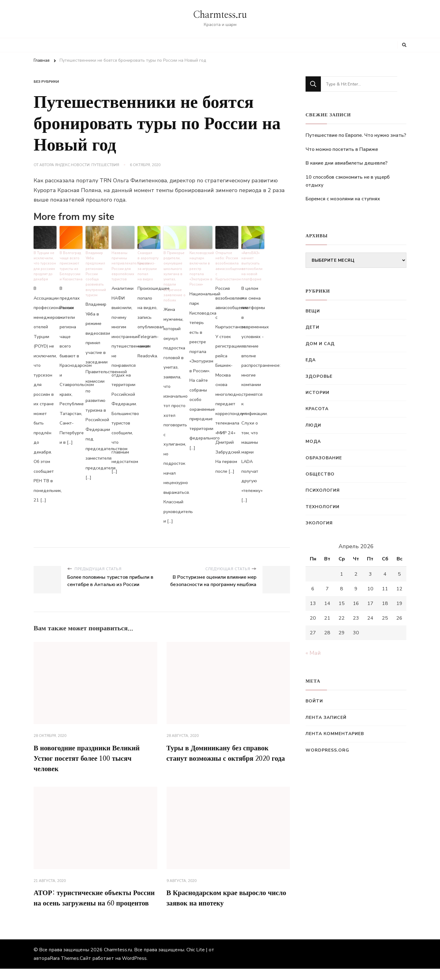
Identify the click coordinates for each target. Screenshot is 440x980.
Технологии (323, 507)
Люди (313, 425)
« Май (313, 653)
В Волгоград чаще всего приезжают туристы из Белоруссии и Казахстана (71, 265)
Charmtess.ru (220, 15)
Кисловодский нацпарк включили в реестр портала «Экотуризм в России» (201, 267)
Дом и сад (320, 344)
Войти (314, 701)
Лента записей (326, 718)
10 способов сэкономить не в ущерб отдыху (348, 181)
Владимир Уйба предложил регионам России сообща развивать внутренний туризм (95, 272)
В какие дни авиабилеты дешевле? (346, 163)
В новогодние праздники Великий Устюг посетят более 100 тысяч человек (90, 757)
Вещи (313, 311)
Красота (317, 409)
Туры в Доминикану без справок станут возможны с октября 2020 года (222, 757)
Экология (319, 523)
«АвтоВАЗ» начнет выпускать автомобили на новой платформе (252, 265)
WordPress (134, 970)
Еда (311, 360)
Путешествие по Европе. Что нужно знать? (356, 135)
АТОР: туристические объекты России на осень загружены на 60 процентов (89, 904)
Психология (323, 490)
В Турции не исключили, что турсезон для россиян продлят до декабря (44, 265)
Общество (320, 474)
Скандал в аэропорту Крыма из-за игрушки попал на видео (148, 265)
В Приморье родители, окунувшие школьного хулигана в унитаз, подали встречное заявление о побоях (174, 275)
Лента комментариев (335, 734)
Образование (324, 458)
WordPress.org (327, 750)
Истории (317, 393)
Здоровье (319, 376)
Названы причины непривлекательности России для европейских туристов (123, 265)
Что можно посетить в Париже (342, 149)
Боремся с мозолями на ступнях (343, 199)
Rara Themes (64, 970)
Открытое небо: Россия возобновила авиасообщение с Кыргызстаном (227, 265)
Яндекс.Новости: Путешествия (87, 165)
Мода (313, 441)
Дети (312, 327)
